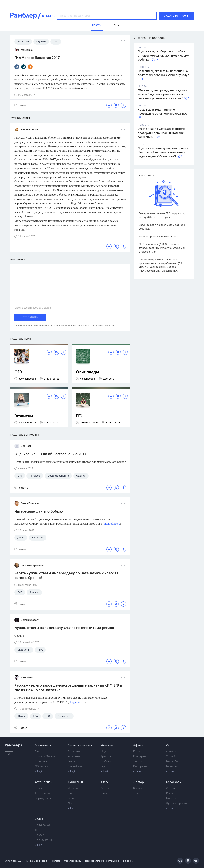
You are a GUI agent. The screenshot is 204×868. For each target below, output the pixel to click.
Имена (170, 793)
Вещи (71, 798)
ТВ (36, 830)
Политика (41, 762)
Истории (73, 788)
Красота (106, 757)
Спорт (170, 745)
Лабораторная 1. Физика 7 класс (159, 236)
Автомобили (44, 782)
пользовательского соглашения (97, 325)
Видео (39, 819)
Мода (104, 752)
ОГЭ (18, 372)
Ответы (105, 788)
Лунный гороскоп (177, 803)
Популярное (43, 825)
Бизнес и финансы (80, 745)
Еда (103, 767)
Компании (74, 757)
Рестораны (140, 767)
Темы (104, 793)
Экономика (75, 752)
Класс (105, 782)
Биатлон (171, 767)
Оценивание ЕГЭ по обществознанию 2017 (50, 454)
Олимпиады (88, 372)
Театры (138, 762)
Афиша (138, 745)
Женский (107, 745)
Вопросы (139, 788)
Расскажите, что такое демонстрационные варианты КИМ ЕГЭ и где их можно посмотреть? (68, 688)
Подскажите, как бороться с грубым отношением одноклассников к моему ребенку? (163, 56)
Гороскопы (174, 782)
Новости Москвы (45, 757)
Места (72, 803)
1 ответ (21, 105)
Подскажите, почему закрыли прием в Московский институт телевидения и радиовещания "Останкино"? (163, 153)
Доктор (139, 782)
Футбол (171, 752)
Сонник (171, 788)
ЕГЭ (79, 416)
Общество (41, 767)
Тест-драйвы (43, 793)
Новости (40, 788)
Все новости (43, 745)
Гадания (171, 798)
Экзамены (24, 416)
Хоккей (171, 757)
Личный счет (76, 767)
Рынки (72, 762)
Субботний (75, 782)
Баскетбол (173, 762)
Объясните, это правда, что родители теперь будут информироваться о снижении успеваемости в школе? (163, 95)
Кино (136, 752)
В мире (39, 752)
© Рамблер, (11, 861)
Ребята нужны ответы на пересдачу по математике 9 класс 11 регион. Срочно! (66, 576)
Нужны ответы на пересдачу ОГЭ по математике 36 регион (64, 628)
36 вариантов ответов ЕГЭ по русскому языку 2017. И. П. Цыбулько (162, 215)
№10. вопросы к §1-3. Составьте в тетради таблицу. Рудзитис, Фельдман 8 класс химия (162, 248)
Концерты (140, 757)
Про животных (44, 840)
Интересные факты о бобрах (39, 512)
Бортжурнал (43, 798)
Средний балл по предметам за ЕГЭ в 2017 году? (162, 227)
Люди (71, 793)
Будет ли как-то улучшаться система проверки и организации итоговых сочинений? (162, 133)
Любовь (106, 762)
